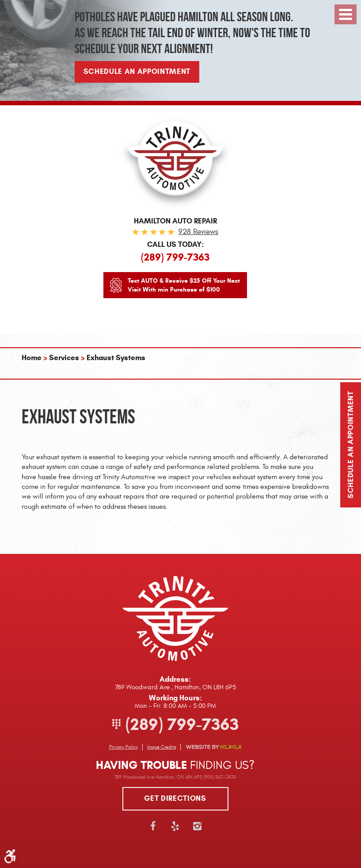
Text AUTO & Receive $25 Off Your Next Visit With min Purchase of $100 (184, 285)
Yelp (175, 826)
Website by (213, 747)
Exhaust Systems (116, 358)
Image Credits (161, 747)
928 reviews (198, 232)
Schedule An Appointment (137, 71)
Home (32, 358)
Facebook (153, 826)
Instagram (198, 826)
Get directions (175, 798)
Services (64, 358)
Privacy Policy (123, 747)
